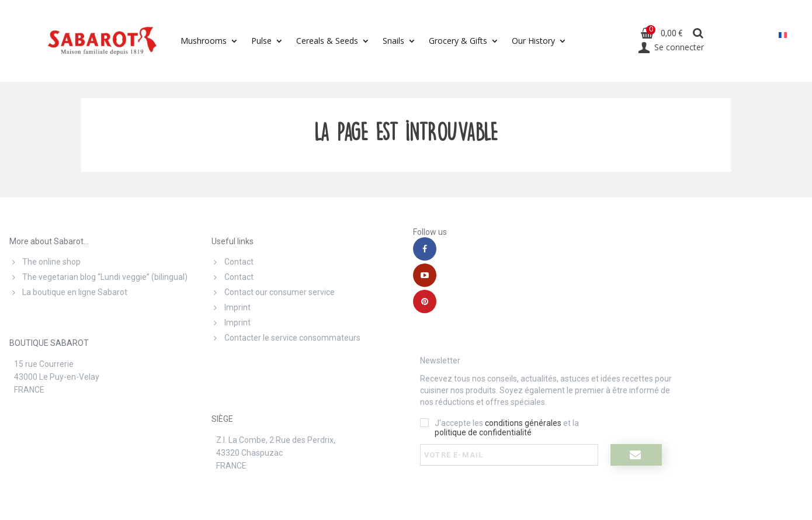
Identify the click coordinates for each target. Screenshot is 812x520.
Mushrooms (204, 41)
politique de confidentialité (483, 432)
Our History (533, 41)
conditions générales (523, 423)
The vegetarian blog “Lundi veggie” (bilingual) (98, 277)
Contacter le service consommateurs (286, 338)
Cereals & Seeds (327, 41)
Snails (393, 41)
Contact (233, 262)
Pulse (261, 41)
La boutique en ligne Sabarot (68, 292)
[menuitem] (783, 35)
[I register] (636, 455)
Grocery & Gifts (458, 41)
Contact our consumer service (273, 292)
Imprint (231, 307)
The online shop (45, 262)
